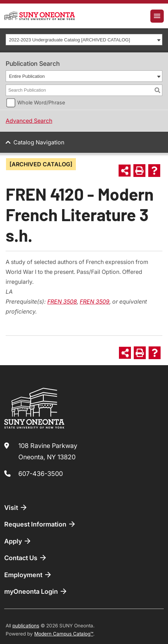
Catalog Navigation (39, 142)
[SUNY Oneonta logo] (40, 16)
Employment (28, 575)
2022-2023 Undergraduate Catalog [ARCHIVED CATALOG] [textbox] (70, 40)
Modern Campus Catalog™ (64, 634)
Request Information (40, 524)
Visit (16, 507)
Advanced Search (29, 121)
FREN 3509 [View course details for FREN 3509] (95, 301)
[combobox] (84, 40)
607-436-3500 (41, 474)
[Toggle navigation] (157, 16)
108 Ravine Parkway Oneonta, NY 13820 (48, 451)
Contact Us (26, 558)
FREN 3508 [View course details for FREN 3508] (62, 301)
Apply (18, 541)
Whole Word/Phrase (41, 102)
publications (26, 626)
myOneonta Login (36, 591)
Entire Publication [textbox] (27, 76)
